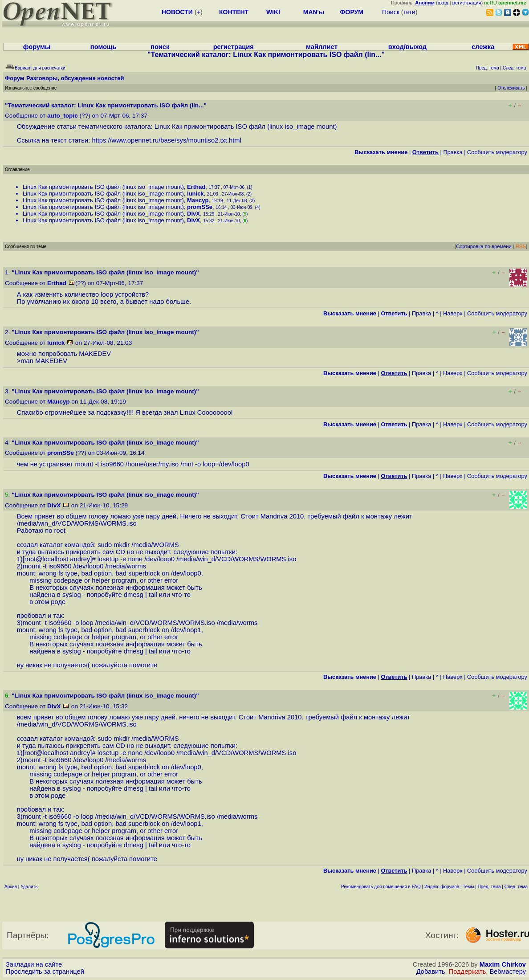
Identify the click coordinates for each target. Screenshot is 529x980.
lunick (195, 194)
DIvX (193, 214)
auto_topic (63, 116)
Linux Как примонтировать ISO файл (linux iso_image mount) (103, 187)
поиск (160, 47)
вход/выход (407, 47)
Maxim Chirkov (503, 964)
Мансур (198, 200)
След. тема (516, 887)
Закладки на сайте (34, 964)
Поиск (391, 12)
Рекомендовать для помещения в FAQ (381, 887)
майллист (322, 47)
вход (443, 3)
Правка (453, 152)
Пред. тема (489, 887)
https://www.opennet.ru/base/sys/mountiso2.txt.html (166, 140)
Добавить (431, 972)
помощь (104, 47)
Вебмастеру (508, 972)
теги (409, 12)
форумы (37, 47)
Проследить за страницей (45, 972)
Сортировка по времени (484, 246)
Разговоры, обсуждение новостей (75, 78)
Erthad (196, 187)
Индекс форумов (442, 887)
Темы (468, 887)
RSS (521, 246)
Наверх (453, 313)
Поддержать (468, 972)
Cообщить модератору (497, 152)
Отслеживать (511, 88)
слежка (483, 47)
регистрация (467, 3)
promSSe (200, 207)
